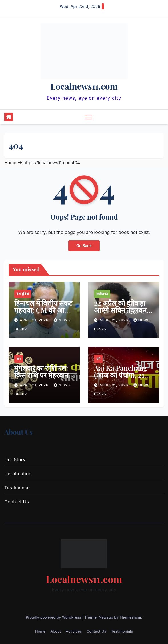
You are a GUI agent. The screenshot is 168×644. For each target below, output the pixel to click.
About (56, 631)
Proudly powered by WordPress (54, 617)
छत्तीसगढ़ (102, 294)
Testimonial (17, 488)
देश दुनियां (23, 294)
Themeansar (130, 617)
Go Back (84, 246)
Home (10, 163)
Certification (18, 474)
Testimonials (122, 631)
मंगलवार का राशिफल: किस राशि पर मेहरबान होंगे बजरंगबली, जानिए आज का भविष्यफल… (43, 378)
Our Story (15, 460)
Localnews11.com (84, 86)
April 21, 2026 (35, 320)
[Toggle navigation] (88, 117)
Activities (74, 631)
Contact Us (17, 502)
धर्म (19, 359)
